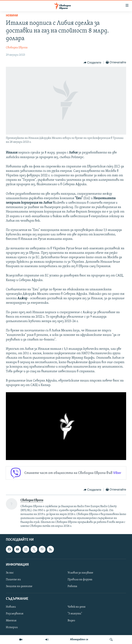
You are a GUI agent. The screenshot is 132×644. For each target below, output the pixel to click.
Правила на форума (80, 580)
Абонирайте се (79, 640)
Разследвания (15, 614)
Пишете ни (13, 580)
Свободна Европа (17, 48)
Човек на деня (76, 607)
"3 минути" (75, 614)
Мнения (11, 621)
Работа (72, 586)
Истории (12, 627)
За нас (10, 573)
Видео (71, 621)
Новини (12, 16)
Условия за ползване (80, 573)
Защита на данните (19, 586)
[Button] (92, 63)
